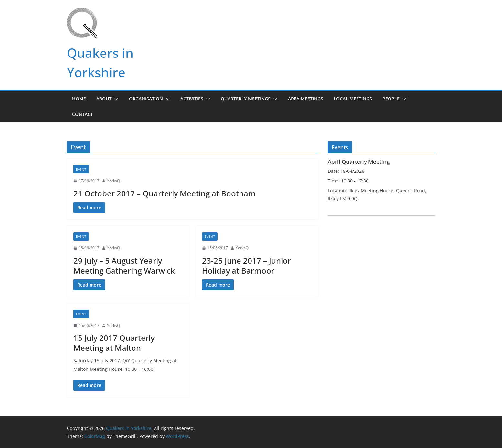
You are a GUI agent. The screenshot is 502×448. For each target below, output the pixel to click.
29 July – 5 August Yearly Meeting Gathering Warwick (124, 266)
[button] (115, 99)
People (391, 99)
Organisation (146, 99)
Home (79, 99)
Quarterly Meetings (246, 99)
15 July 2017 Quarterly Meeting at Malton (114, 343)
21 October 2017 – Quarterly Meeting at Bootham (165, 193)
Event (81, 169)
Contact (83, 114)
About (104, 99)
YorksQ (113, 181)
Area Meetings (306, 99)
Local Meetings (353, 99)
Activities (192, 99)
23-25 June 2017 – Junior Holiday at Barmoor (246, 266)
